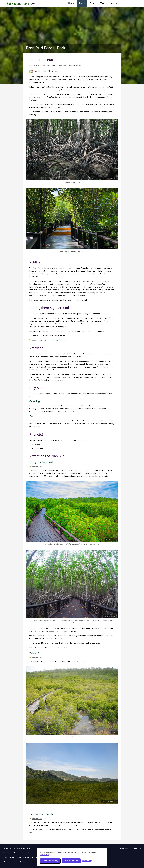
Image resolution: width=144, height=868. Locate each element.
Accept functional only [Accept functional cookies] (50, 861)
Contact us (137, 848)
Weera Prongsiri (110, 540)
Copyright (116, 540)
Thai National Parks (20, 4)
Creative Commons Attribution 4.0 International (115, 178)
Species (115, 3)
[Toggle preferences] (87, 861)
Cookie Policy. (45, 855)
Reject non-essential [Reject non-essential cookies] (71, 861)
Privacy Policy (126, 848)
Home (71, 3)
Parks (82, 3)
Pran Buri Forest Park (46, 48)
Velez (113, 733)
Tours (93, 3)
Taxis (103, 3)
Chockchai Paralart (109, 616)
